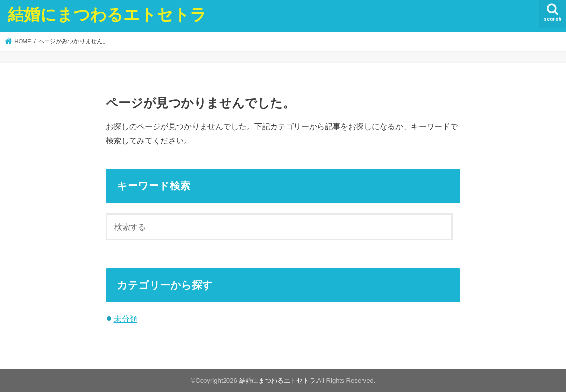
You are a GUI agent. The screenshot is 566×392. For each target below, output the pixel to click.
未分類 (126, 319)
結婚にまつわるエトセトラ (107, 14)
